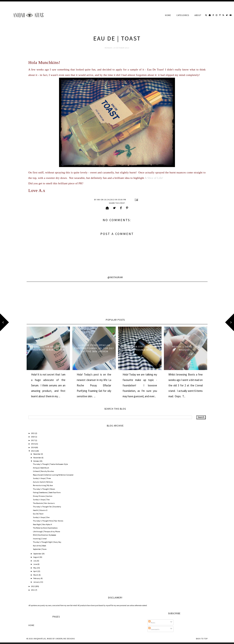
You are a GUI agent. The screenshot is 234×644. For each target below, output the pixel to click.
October (36, 461)
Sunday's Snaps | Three (42, 478)
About (198, 15)
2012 (33, 586)
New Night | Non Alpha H (42, 524)
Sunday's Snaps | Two (41, 500)
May (35, 568)
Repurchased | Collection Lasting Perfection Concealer (53, 475)
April (35, 571)
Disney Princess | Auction (43, 496)
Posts (152, 623)
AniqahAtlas (40, 639)
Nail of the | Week (39, 546)
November (37, 458)
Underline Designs (65, 639)
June (35, 564)
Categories (183, 15)
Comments (154, 629)
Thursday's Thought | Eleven (44, 489)
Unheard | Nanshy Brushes (43, 471)
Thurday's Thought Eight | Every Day (47, 542)
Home (168, 15)
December (37, 454)
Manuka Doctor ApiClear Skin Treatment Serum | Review (48, 348)
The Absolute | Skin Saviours (44, 503)
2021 (33, 433)
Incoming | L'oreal (40, 539)
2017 (33, 440)
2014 (33, 447)
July (35, 561)
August (36, 557)
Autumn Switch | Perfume (43, 482)
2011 (33, 590)
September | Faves (40, 549)
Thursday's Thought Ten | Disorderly (47, 507)
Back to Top (202, 639)
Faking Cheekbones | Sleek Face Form (47, 492)
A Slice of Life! (154, 178)
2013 (33, 451)
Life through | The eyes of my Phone (46, 532)
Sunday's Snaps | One (41, 517)
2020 (33, 437)
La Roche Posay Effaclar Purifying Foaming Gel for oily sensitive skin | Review (94, 348)
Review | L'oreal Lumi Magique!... (186, 348)
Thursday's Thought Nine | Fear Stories (48, 521)
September (37, 554)
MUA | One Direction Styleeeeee (44, 535)
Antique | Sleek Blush (41, 468)
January (37, 582)
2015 (33, 444)
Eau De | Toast (38, 514)
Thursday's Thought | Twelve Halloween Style (50, 464)
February (37, 578)
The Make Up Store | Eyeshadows (45, 528)
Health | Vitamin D (40, 510)
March (36, 575)
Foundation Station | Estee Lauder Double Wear (140, 348)
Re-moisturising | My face (43, 485)
